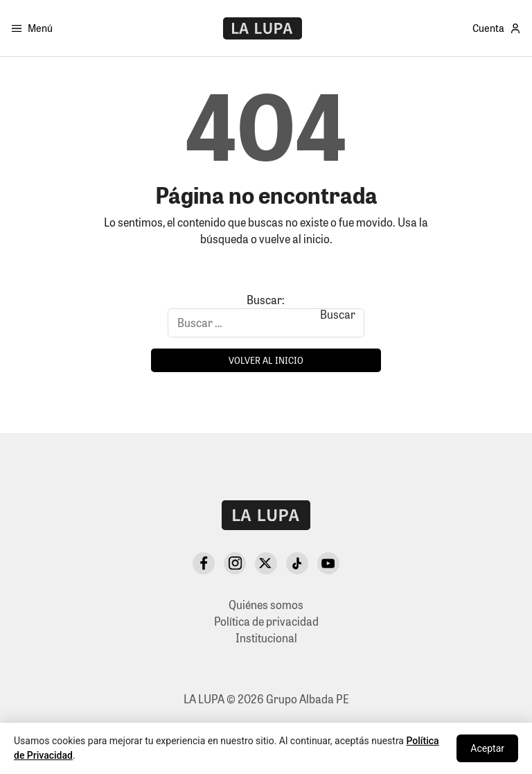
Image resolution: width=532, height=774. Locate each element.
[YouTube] (328, 563)
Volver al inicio (266, 360)
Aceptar (487, 748)
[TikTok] (297, 563)
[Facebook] (204, 563)
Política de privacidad (266, 621)
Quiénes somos (266, 605)
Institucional (266, 638)
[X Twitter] (266, 563)
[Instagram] (235, 563)
